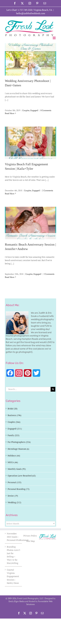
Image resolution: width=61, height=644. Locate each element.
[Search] (53, 389)
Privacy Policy (30, 536)
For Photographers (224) (19, 442)
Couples (26, 110)
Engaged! (34, 110)
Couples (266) (14, 422)
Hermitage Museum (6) (18, 449)
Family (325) (14, 435)
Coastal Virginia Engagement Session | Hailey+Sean (13, 576)
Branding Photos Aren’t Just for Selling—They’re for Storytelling (14, 555)
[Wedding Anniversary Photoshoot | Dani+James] (30, 59)
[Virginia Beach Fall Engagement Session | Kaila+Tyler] (30, 143)
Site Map (30, 541)
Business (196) (14, 415)
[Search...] (28, 389)
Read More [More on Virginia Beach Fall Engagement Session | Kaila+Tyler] (10, 194)
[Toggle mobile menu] (54, 38)
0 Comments (46, 110)
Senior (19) (13, 496)
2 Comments (48, 190)
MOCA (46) (13, 462)
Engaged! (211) (15, 429)
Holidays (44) (14, 456)
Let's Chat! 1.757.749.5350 (19, 10)
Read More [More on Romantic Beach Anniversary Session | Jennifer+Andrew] (10, 277)
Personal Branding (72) (19, 489)
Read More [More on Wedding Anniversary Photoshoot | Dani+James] (10, 113)
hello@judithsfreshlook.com (31, 13)
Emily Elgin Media (17, 601)
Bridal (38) (13, 409)
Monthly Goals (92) (17, 469)
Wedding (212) (14, 502)
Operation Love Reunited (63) (22, 476)
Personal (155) (14, 482)
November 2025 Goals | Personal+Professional (14, 537)
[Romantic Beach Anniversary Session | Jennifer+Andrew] (30, 223)
